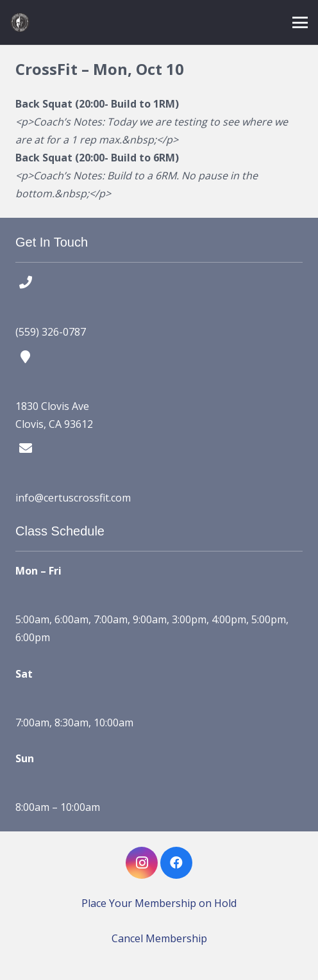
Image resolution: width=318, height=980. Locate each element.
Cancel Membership (159, 938)
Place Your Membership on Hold (159, 903)
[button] (300, 22)
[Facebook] (176, 863)
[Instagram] (142, 863)
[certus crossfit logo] (20, 22)
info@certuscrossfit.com (73, 498)
